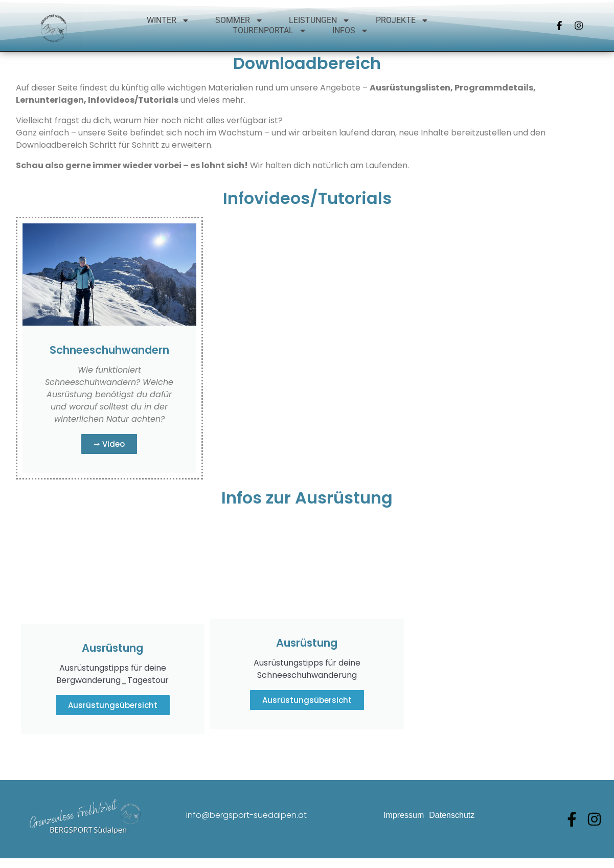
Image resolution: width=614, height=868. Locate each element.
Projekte (402, 20)
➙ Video (109, 461)
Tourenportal (270, 31)
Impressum (404, 832)
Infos (350, 31)
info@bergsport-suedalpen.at (246, 832)
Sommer (239, 20)
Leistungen (320, 20)
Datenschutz (452, 832)
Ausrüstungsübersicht (113, 722)
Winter (168, 20)
